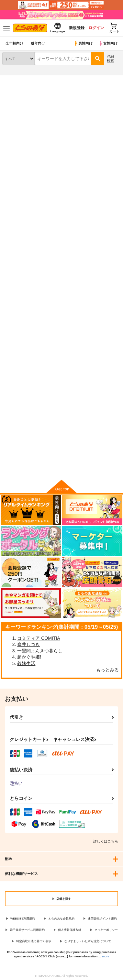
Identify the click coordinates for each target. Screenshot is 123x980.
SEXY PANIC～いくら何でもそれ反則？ (19, 245)
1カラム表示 (115, 156)
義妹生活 (26, 663)
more (106, 956)
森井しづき (28, 644)
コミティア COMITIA (39, 638)
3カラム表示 (92, 156)
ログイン (96, 28)
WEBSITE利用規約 (23, 919)
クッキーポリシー (106, 930)
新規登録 (77, 28)
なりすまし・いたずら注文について (88, 941)
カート (61, 315)
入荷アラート (18, 89)
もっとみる (107, 670)
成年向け (38, 43)
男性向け (83, 43)
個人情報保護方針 (70, 930)
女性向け (108, 43)
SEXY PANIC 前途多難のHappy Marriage (61, 245)
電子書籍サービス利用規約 (27, 930)
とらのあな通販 (15, 79)
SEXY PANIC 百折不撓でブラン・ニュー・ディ (102, 245)
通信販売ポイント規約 (102, 919)
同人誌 (38, 79)
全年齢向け (14, 43)
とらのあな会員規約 (61, 919)
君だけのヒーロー (19, 390)
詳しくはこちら (106, 841)
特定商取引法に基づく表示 (34, 941)
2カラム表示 (104, 156)
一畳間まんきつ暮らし (40, 651)
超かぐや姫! (29, 657)
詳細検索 (110, 58)
